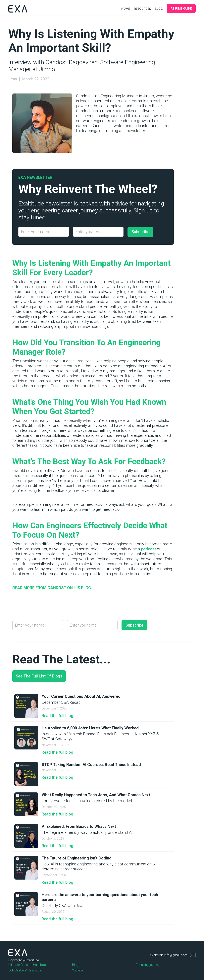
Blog (159, 9)
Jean (13, 79)
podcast (148, 549)
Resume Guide (181, 9)
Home (126, 9)
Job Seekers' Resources (26, 970)
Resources (142, 9)
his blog (82, 588)
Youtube (78, 970)
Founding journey (148, 965)
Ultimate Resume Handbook (28, 965)
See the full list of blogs (39, 676)
